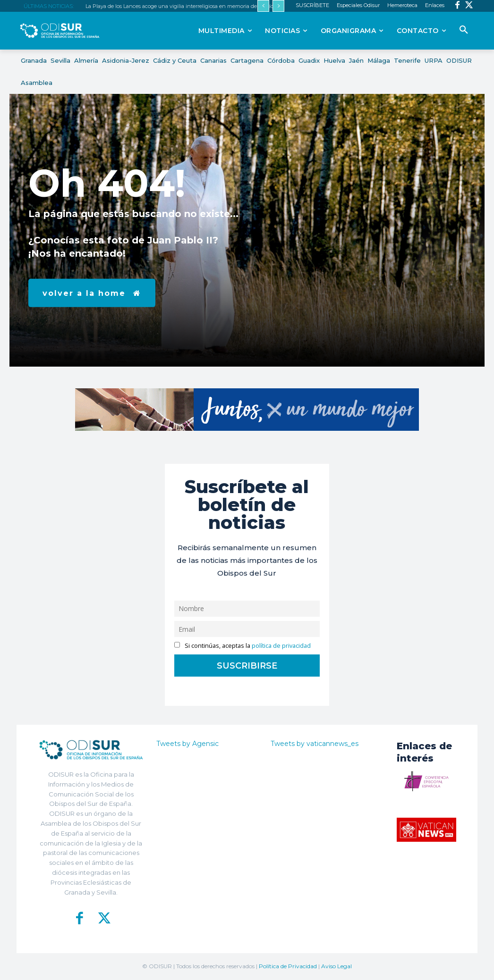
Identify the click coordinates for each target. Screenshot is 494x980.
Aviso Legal (336, 966)
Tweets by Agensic (187, 744)
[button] (464, 30)
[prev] (263, 6)
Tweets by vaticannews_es (315, 744)
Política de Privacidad (288, 966)
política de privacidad (281, 646)
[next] (278, 6)
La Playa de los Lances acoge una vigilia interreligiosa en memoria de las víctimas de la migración (206, 6)
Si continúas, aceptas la (243, 646)
